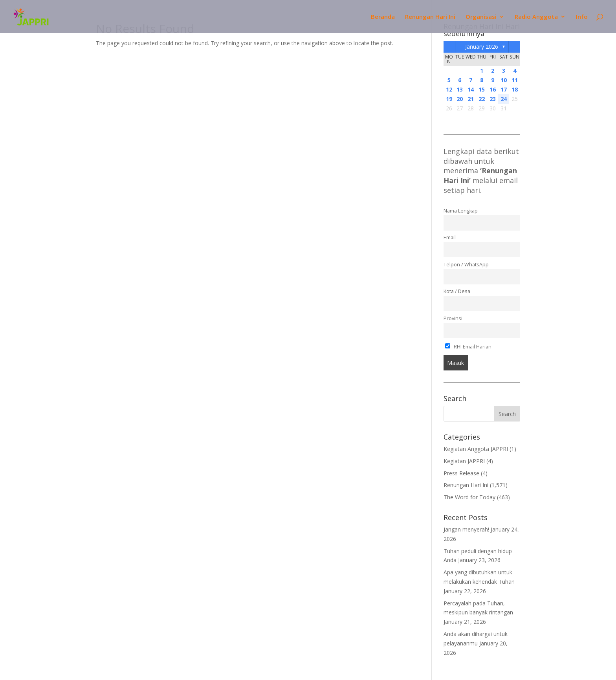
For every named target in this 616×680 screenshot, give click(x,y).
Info (582, 17)
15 (482, 89)
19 (449, 99)
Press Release (461, 473)
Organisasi (481, 17)
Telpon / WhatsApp (466, 265)
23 (493, 99)
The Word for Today (469, 497)
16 (493, 89)
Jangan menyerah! (466, 529)
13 (460, 89)
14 (471, 89)
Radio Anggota (536, 17)
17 (504, 89)
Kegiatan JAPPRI (464, 461)
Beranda (383, 17)
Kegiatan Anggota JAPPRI (476, 449)
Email (450, 237)
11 (515, 80)
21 (471, 99)
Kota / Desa (457, 291)
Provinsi (453, 318)
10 (504, 80)
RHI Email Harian (468, 347)
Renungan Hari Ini (430, 17)
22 (482, 99)
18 (515, 89)
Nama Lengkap (461, 211)
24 (504, 99)
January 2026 (482, 47)
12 (449, 89)
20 (460, 99)
